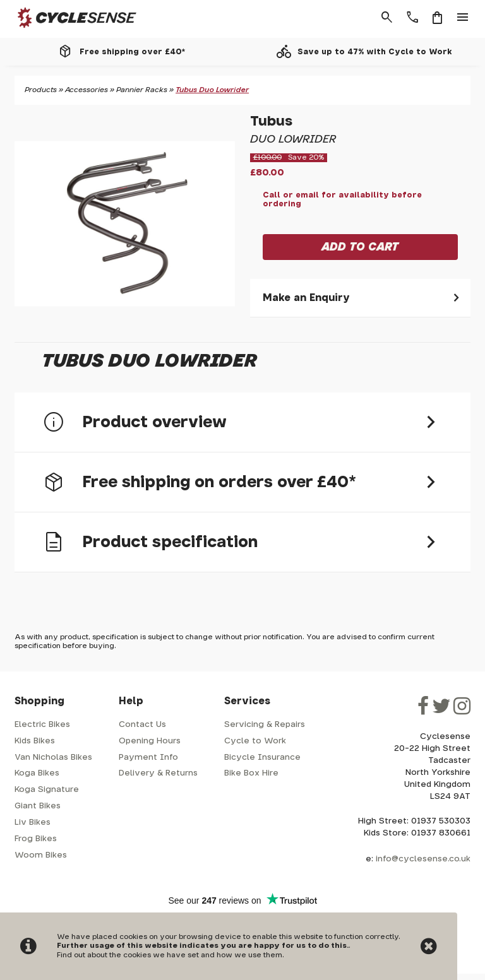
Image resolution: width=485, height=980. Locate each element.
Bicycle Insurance (262, 758)
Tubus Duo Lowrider (212, 90)
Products (41, 90)
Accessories (87, 90)
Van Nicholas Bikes (53, 758)
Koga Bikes (37, 773)
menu (463, 18)
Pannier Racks (142, 90)
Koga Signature (47, 790)
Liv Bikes (33, 823)
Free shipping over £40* (132, 52)
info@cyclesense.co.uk (423, 859)
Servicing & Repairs (265, 725)
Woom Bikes (41, 855)
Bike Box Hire (251, 773)
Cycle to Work (255, 741)
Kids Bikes (35, 741)
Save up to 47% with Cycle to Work (375, 52)
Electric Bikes (42, 725)
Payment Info (148, 758)
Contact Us (142, 725)
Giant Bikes (38, 806)
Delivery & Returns (158, 773)
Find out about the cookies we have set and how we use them (170, 955)
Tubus (271, 121)
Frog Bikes (36, 839)
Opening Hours (150, 741)
